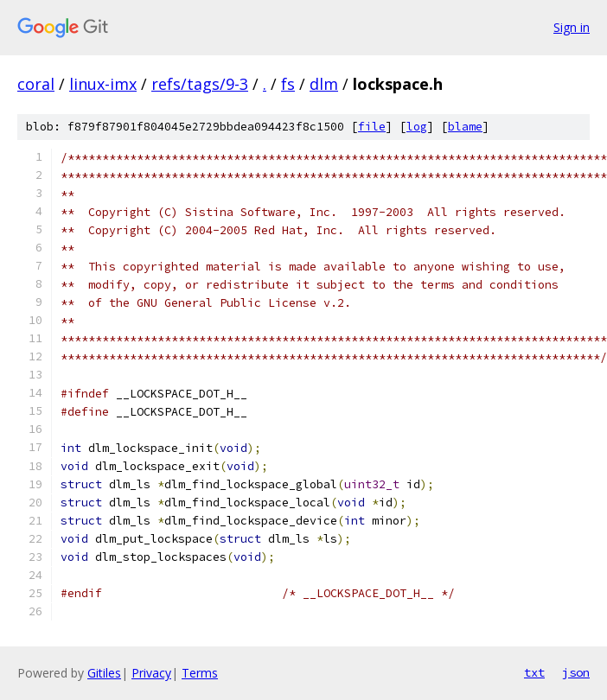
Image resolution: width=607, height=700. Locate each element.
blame (465, 127)
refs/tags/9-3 (200, 84)
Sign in (572, 27)
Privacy (151, 673)
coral (36, 84)
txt (534, 672)
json (576, 672)
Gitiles (104, 673)
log (417, 127)
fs (288, 84)
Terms (200, 673)
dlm (324, 84)
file (372, 127)
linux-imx (103, 84)
